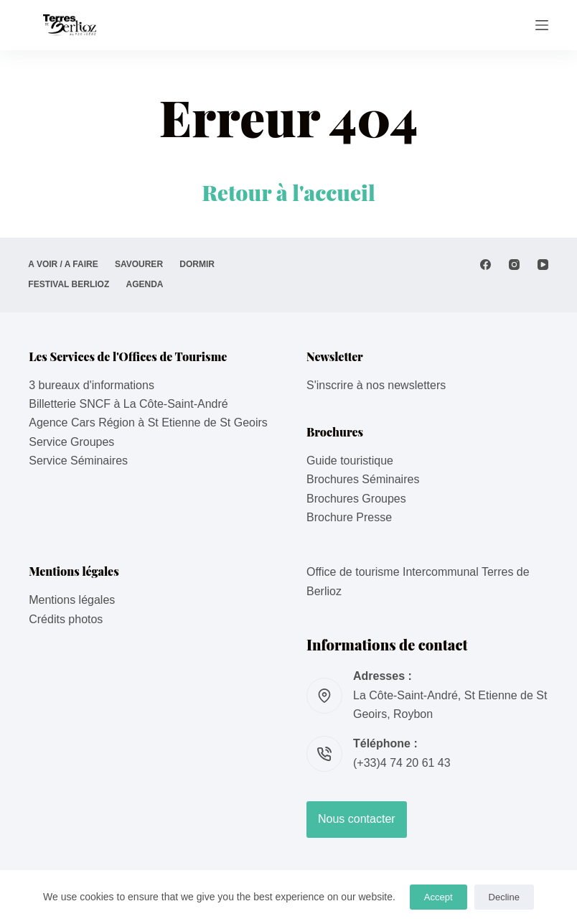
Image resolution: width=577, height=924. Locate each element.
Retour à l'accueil (288, 192)
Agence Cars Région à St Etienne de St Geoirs (148, 423)
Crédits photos (66, 619)
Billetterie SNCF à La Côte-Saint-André (128, 404)
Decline (504, 897)
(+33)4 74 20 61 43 (402, 763)
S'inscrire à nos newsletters (376, 385)
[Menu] (542, 25)
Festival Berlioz (69, 284)
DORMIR (201, 264)
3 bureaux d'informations (92, 385)
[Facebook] (485, 265)
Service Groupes (71, 442)
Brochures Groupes (356, 499)
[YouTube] (543, 265)
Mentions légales (72, 600)
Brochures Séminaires (363, 479)
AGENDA (146, 284)
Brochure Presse (349, 517)
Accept (438, 897)
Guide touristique (350, 461)
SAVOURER (141, 264)
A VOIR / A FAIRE (64, 264)
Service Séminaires (78, 461)
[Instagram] (514, 265)
